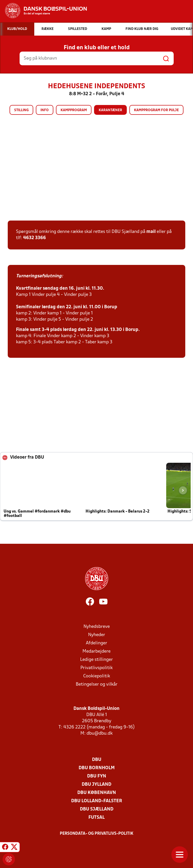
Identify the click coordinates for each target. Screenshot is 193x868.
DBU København (97, 793)
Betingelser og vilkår (97, 684)
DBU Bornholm (97, 768)
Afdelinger (96, 643)
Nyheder (97, 635)
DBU (97, 760)
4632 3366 (35, 238)
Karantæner (110, 110)
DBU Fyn (97, 776)
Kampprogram (74, 110)
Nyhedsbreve (97, 627)
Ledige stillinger (96, 660)
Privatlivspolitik (96, 668)
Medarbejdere (96, 651)
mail (151, 232)
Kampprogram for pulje (156, 110)
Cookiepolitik (97, 676)
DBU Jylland (96, 785)
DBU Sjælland (97, 809)
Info (45, 110)
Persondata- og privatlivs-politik (97, 834)
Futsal (96, 818)
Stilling (21, 110)
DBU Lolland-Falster (97, 801)
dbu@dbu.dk (100, 733)
